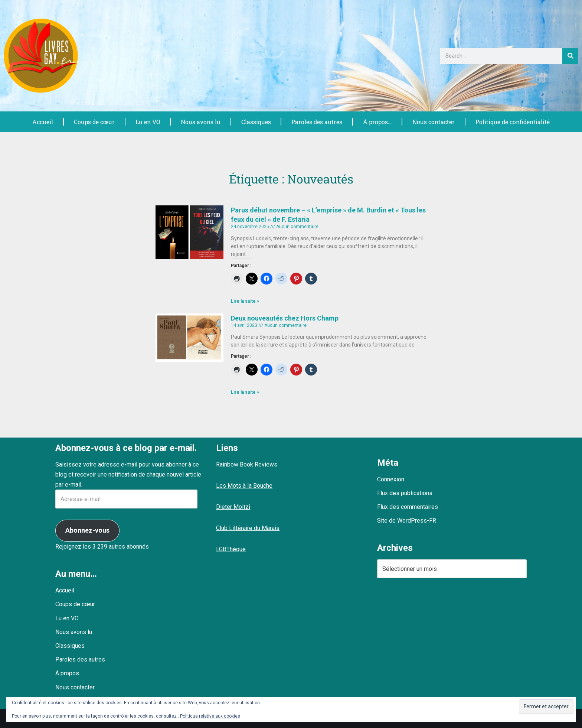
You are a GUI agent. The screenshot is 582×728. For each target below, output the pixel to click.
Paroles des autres (316, 122)
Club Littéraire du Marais (248, 528)
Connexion (391, 479)
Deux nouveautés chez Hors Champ (285, 318)
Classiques (255, 122)
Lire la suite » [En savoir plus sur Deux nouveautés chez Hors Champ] (245, 392)
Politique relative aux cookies (210, 716)
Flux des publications (405, 493)
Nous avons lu (200, 122)
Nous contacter (433, 122)
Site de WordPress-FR (407, 521)
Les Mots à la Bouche (244, 486)
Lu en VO (147, 122)
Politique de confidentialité (512, 122)
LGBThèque (231, 549)
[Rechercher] (570, 56)
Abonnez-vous (87, 530)
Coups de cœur (94, 122)
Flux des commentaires (408, 507)
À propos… (376, 122)
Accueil (42, 122)
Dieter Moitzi (233, 507)
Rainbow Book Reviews (247, 464)
